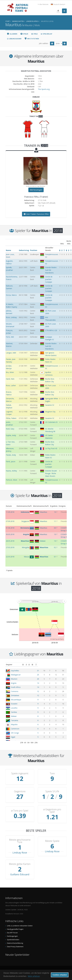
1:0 (55, 512)
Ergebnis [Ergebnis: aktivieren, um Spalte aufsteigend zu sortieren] (56, 506)
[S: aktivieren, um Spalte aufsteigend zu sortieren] (49, 665)
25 (43, 675)
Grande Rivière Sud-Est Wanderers (51, 270)
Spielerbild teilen (13, 940)
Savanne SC (50, 405)
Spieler (24, 34)
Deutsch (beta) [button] (58, 4)
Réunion (14, 679)
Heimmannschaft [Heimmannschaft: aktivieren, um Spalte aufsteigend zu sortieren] (26, 506)
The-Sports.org (44, 89)
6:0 (55, 528)
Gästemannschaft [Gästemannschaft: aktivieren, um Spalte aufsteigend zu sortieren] (43, 506)
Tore (52, 773)
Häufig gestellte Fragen (15, 929)
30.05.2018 (10, 534)
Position (34, 250)
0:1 (55, 557)
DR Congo (15, 733)
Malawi (14, 716)
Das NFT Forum (12, 933)
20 (43, 679)
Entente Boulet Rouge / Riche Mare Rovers (51, 473)
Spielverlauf (46, 34)
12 (43, 691)
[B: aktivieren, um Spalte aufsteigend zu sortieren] (43, 665)
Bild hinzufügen (36, 190)
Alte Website (43, 4)
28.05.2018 (10, 541)
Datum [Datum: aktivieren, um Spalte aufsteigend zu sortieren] (9, 506)
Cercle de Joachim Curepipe (49, 279)
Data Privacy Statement (15, 947)
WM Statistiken (32, 39)
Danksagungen (12, 936)
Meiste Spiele (52, 841)
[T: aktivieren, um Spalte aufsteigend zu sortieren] (64, 665)
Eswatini (14, 704)
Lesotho (14, 708)
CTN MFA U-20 (51, 330)
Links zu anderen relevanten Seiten (20, 926)
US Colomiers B (51, 422)
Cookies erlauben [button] (60, 975)
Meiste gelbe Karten (20, 864)
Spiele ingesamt (20, 773)
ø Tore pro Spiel (20, 811)
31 (43, 671)
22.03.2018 (10, 557)
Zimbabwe (15, 695)
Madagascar (16, 675)
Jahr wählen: (44, 43)
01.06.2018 (10, 528)
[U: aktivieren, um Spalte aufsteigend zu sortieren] (53, 665)
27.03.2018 (10, 547)
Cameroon (15, 729)
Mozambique (16, 700)
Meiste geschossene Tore (20, 841)
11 (43, 700)
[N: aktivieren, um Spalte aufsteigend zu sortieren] (58, 665)
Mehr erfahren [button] (34, 976)
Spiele (34, 34)
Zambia (14, 712)
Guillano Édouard (20, 874)
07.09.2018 (10, 521)
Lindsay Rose (20, 853)
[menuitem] (42, 601)
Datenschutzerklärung (15, 943)
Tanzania (14, 720)
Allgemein (12, 34)
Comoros (15, 691)
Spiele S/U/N (52, 791)
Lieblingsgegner (14, 39)
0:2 (55, 547)
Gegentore (20, 791)
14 (43, 683)
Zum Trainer (36, 214)
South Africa (16, 687)
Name (8, 250)
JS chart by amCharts (57, 639)
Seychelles (15, 671)
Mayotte (14, 724)
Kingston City (50, 412)
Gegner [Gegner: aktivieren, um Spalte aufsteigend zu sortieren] (9, 664)
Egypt (13, 737)
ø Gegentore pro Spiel (52, 811)
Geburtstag (24, 250)
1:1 (55, 521)
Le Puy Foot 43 (51, 448)
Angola (14, 683)
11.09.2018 (10, 512)
